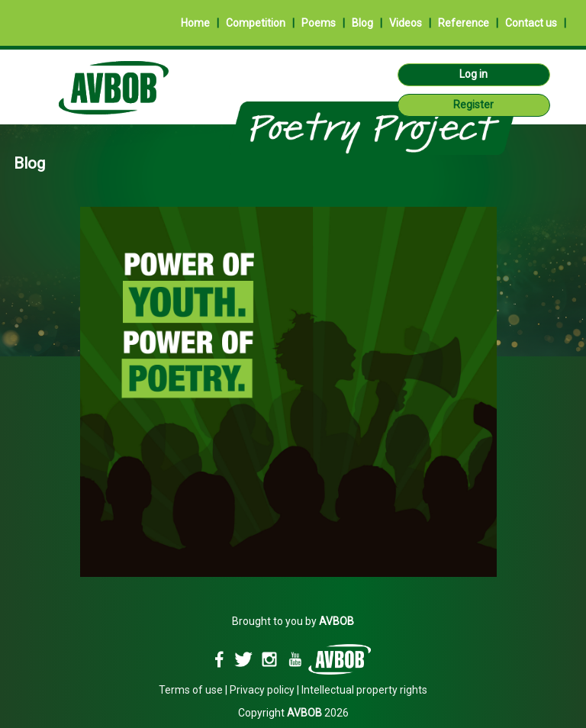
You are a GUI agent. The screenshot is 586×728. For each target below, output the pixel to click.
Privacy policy (262, 690)
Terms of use (191, 690)
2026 (318, 713)
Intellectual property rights (364, 690)
